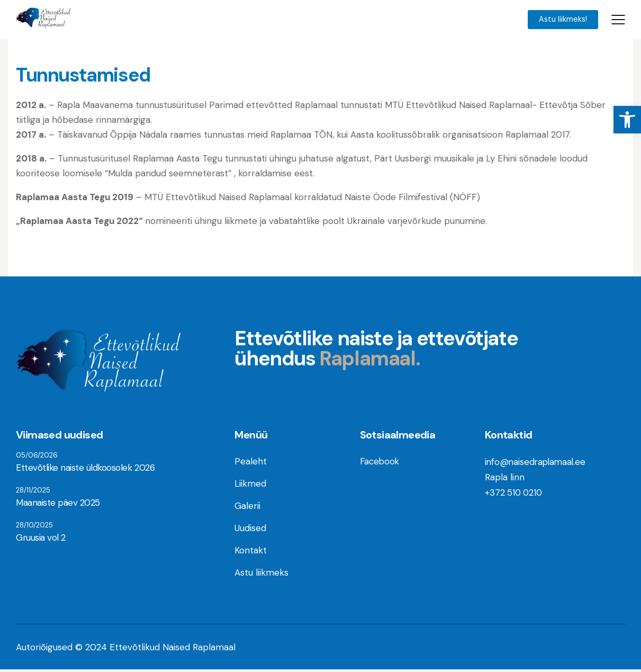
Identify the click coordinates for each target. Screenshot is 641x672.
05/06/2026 (37, 457)
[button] (627, 120)
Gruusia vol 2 (40, 539)
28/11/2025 (33, 492)
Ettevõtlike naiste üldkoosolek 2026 (84, 469)
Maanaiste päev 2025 (57, 504)
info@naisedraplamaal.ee (537, 463)
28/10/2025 (34, 527)
